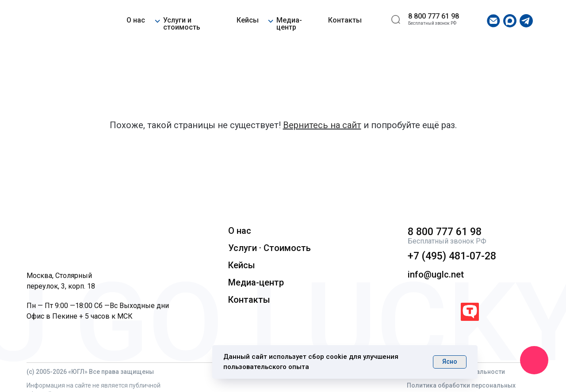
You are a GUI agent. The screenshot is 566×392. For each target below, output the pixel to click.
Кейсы (248, 20)
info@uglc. (429, 274)
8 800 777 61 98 (434, 16)
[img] (54, 21)
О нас (136, 20)
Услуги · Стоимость (270, 248)
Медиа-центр (289, 24)
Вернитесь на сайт (322, 125)
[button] (157, 20)
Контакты (345, 20)
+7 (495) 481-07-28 (452, 256)
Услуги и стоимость (182, 24)
